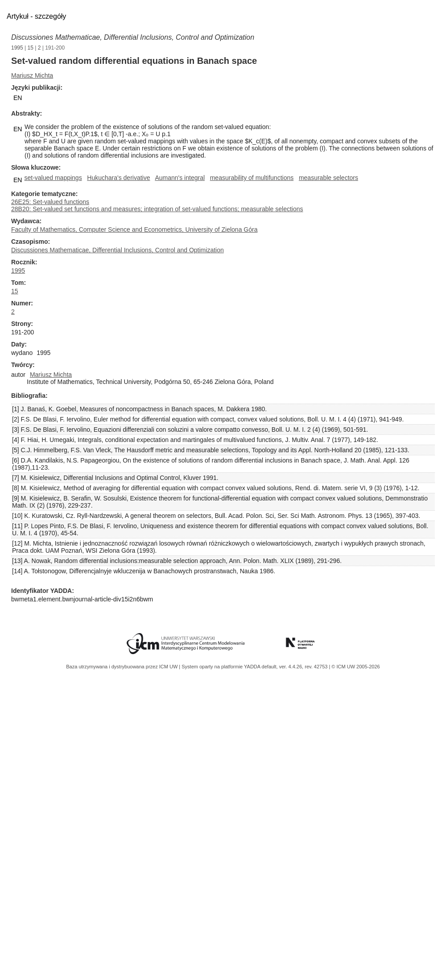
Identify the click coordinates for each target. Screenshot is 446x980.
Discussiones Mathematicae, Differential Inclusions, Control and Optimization (133, 37)
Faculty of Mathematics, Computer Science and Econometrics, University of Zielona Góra (134, 229)
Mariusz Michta (32, 75)
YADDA (253, 667)
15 (31, 48)
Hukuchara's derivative (118, 178)
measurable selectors (328, 178)
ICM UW (169, 667)
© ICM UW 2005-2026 (355, 667)
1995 (17, 48)
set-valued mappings (53, 178)
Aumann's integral (180, 178)
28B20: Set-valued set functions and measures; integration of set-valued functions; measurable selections (157, 209)
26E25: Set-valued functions (50, 202)
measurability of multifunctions (252, 178)
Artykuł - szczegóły (36, 16)
